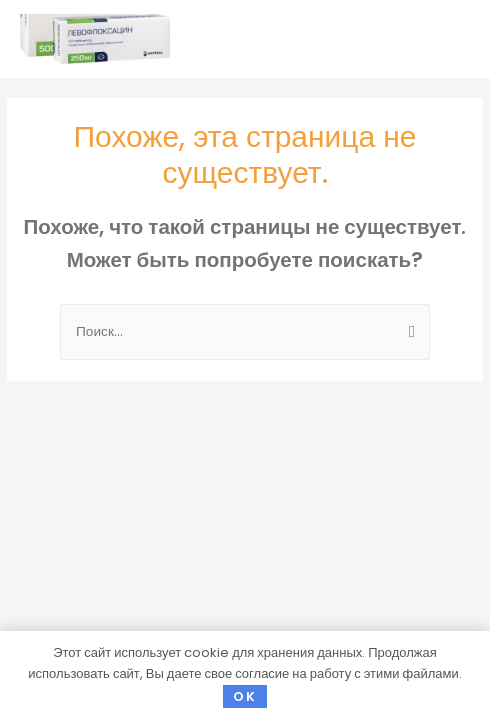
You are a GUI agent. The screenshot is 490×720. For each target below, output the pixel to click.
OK (245, 696)
